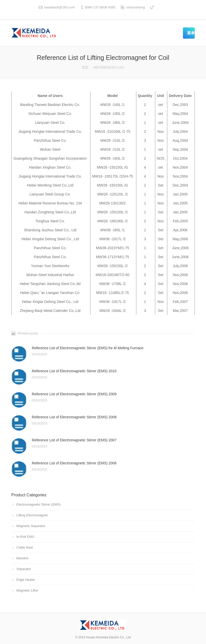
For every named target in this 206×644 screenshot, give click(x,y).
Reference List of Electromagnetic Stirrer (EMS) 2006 (74, 463)
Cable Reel (25, 547)
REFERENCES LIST (109, 67)
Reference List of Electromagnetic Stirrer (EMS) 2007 (74, 440)
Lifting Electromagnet (32, 515)
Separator (24, 569)
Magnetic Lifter (27, 590)
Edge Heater (26, 580)
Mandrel (22, 558)
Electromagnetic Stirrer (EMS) (39, 504)
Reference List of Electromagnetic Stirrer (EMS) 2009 (74, 394)
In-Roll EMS (25, 537)
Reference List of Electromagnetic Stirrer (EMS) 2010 (74, 371)
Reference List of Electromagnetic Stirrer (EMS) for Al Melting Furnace (88, 348)
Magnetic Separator (31, 526)
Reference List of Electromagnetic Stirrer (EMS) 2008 (74, 417)
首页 (85, 67)
